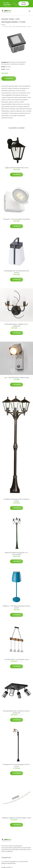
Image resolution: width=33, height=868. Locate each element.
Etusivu (3, 25)
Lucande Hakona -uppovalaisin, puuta (17, 659)
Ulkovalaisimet (6, 64)
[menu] (30, 11)
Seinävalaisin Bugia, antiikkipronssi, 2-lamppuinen (16, 325)
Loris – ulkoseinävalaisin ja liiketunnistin (17, 378)
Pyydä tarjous (24, 4)
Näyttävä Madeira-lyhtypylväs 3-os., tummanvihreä (17, 553)
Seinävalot (12, 62)
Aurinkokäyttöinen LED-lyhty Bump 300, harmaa (17, 272)
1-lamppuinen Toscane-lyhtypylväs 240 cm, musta (16, 765)
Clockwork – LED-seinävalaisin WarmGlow (16, 219)
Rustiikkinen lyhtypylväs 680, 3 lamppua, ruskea (17, 500)
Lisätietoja (9, 78)
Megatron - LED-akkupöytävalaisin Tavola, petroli (16, 607)
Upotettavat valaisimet (18, 64)
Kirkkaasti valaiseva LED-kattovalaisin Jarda (16, 818)
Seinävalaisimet (21, 62)
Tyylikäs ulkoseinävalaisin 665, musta (17, 168)
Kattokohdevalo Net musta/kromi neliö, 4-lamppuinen (17, 712)
